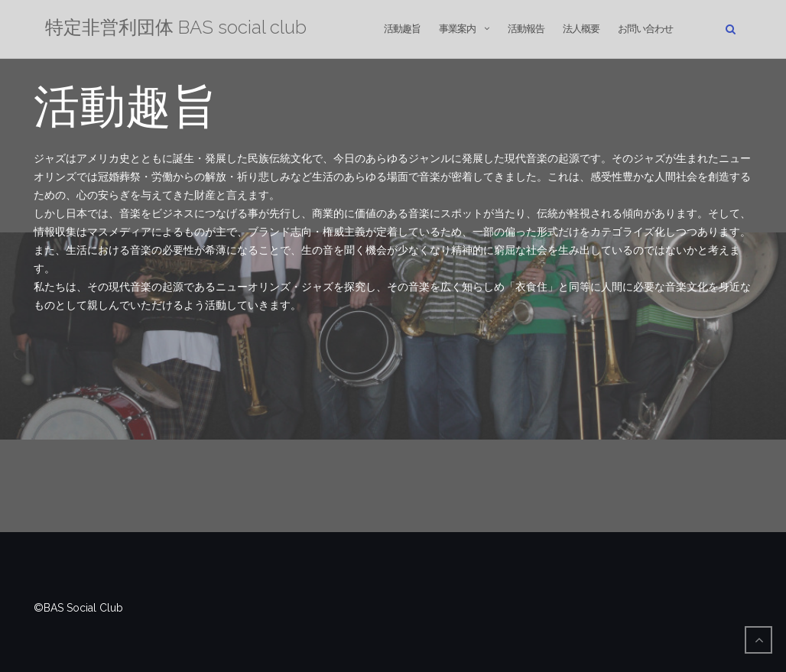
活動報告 (526, 29)
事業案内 (457, 29)
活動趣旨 (402, 29)
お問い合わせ (645, 29)
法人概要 (581, 29)
